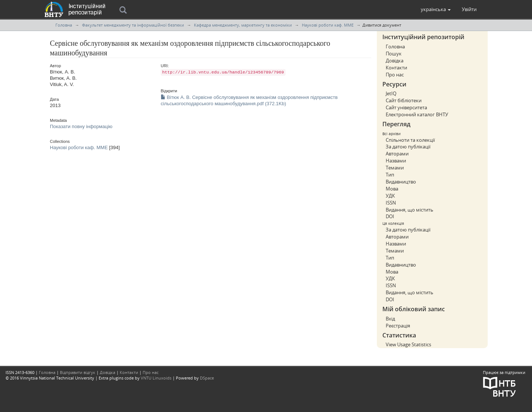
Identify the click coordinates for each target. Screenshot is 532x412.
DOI (390, 216)
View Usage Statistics (408, 344)
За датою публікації (408, 147)
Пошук (394, 54)
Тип (390, 175)
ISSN (391, 203)
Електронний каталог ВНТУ (417, 114)
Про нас (395, 75)
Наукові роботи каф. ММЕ (328, 25)
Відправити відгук (78, 372)
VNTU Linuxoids (156, 378)
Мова (392, 189)
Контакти (396, 68)
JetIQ (391, 93)
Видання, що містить (410, 210)
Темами (395, 168)
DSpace (207, 378)
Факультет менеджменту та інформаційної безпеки (133, 25)
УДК (390, 196)
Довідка (395, 61)
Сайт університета (406, 107)
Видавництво (401, 182)
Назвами (396, 161)
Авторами (397, 154)
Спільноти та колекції (410, 140)
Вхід (390, 319)
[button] (436, 9)
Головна (64, 25)
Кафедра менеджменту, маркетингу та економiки (243, 25)
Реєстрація (398, 326)
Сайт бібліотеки (404, 100)
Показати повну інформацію (81, 126)
